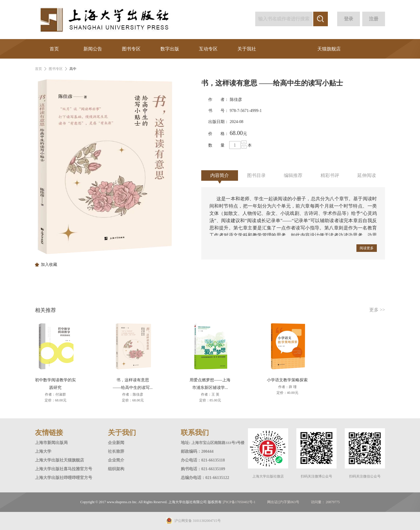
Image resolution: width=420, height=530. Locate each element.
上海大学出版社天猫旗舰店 (60, 460)
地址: (186, 443)
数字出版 (170, 49)
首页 (54, 49)
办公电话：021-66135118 (203, 460)
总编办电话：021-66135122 (205, 478)
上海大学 (43, 451)
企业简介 (116, 460)
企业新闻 (116, 443)
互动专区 (208, 49)
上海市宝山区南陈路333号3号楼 (218, 443)
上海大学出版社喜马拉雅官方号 (64, 469)
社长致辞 (116, 451)
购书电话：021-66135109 (203, 469)
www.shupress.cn (119, 502)
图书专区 (131, 49)
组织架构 (116, 469)
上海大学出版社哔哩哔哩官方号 (64, 478)
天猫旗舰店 (329, 49)
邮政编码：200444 (197, 451)
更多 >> (377, 310)
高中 (73, 69)
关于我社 (247, 49)
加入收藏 (49, 265)
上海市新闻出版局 (51, 443)
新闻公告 (93, 49)
